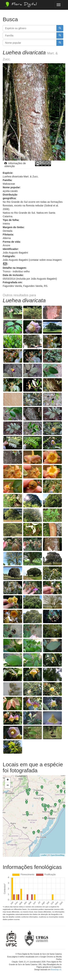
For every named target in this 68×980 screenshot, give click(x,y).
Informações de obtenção (15, 165)
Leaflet (44, 855)
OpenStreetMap (57, 855)
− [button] (8, 786)
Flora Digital (21, 4)
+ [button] (8, 780)
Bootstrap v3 (56, 970)
